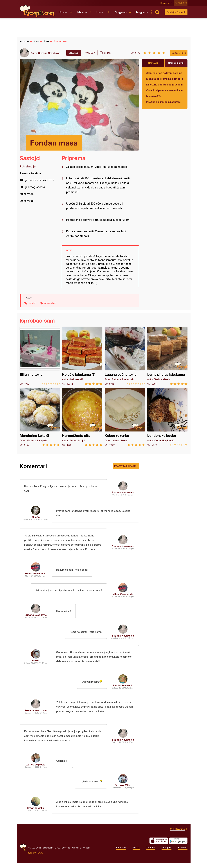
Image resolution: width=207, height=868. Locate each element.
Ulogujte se (182, 3)
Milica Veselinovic (36, 575)
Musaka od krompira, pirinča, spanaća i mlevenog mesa (165, 79)
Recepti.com (37, 11)
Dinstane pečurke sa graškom (164, 84)
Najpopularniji (176, 63)
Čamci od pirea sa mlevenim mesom (165, 90)
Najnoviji (153, 63)
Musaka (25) (153, 96)
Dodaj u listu (179, 53)
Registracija (167, 3)
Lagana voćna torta (125, 356)
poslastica (50, 303)
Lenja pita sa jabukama (167, 356)
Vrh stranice (177, 834)
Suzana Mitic (123, 789)
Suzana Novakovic (49, 53)
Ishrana (82, 12)
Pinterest (183, 852)
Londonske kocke (167, 417)
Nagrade (142, 12)
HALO (40, 857)
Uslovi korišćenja (63, 852)
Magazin (121, 12)
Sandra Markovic (123, 688)
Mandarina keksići (40, 417)
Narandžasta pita (82, 417)
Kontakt (86, 852)
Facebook (121, 852)
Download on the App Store (159, 845)
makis (36, 663)
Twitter (136, 852)
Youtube (151, 852)
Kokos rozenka (125, 417)
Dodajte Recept (176, 12)
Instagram (166, 852)
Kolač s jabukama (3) (82, 356)
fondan (32, 303)
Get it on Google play (178, 845)
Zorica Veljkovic (36, 769)
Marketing (77, 852)
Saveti (101, 12)
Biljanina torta (40, 356)
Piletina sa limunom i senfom (163, 102)
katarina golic (36, 812)
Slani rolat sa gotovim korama (164, 73)
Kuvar (63, 12)
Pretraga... (157, 12)
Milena (36, 518)
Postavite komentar (126, 466)
